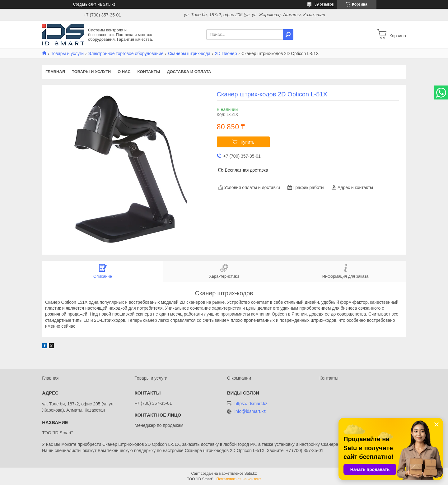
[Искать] (288, 35)
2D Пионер (226, 53)
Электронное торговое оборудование (126, 53)
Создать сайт (85, 4)
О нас (124, 72)
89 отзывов (324, 4)
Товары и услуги (67, 53)
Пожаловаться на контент (239, 479)
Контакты (149, 72)
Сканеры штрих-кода (189, 53)
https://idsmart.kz (251, 404)
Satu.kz (250, 473)
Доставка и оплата (189, 72)
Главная (55, 72)
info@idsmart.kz (250, 411)
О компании (239, 378)
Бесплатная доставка (247, 170)
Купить (247, 142)
